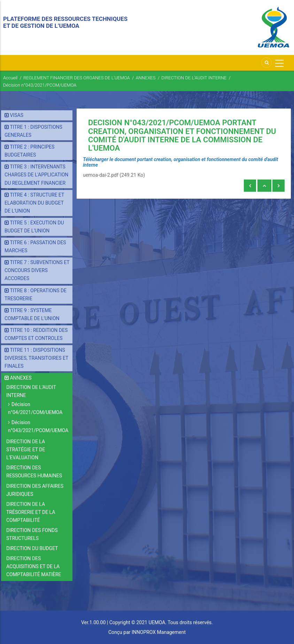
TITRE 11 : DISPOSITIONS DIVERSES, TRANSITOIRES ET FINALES (36, 358)
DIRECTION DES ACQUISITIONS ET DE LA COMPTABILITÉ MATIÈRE (34, 566)
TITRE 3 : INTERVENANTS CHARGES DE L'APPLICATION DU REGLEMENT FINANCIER (36, 175)
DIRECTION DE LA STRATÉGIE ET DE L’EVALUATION (26, 450)
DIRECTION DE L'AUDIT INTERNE (194, 78)
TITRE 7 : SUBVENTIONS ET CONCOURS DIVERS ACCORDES (37, 270)
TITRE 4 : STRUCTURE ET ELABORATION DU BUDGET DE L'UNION (34, 203)
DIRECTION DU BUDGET (32, 548)
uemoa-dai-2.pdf (101, 175)
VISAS (16, 115)
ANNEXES (145, 78)
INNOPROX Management (159, 632)
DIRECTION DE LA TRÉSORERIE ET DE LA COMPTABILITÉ (31, 512)
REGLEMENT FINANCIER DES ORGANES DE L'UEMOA (77, 78)
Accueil (10, 78)
